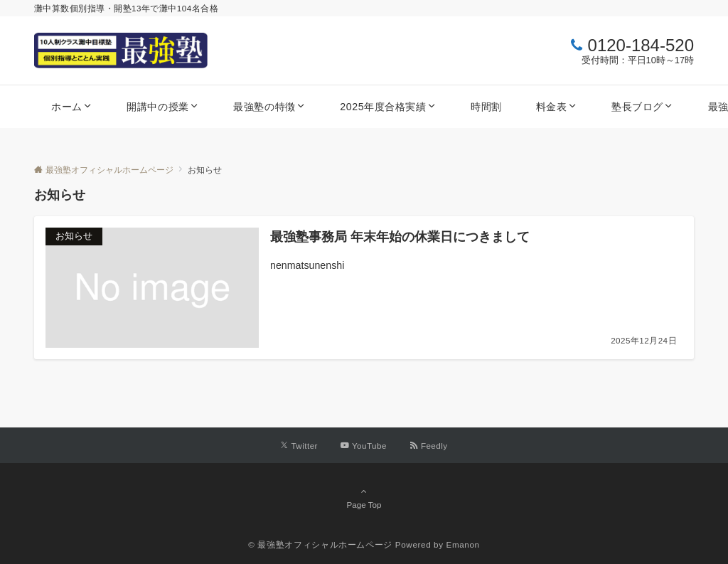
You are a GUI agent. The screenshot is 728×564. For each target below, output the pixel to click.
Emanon (463, 544)
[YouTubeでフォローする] (364, 446)
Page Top (364, 498)
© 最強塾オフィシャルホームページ (320, 544)
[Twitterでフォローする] (299, 446)
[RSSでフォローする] (429, 446)
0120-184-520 (641, 45)
